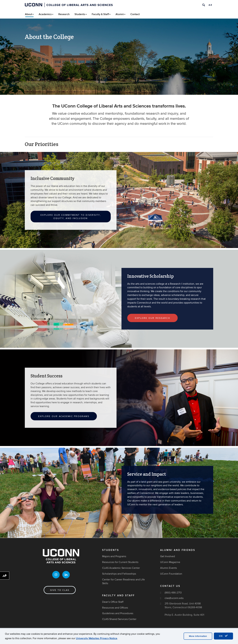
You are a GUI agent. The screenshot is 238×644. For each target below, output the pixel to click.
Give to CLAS (60, 590)
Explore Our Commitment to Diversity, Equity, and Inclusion (71, 217)
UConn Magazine (170, 562)
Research (64, 14)
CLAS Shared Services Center (119, 619)
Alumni (120, 14)
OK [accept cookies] (223, 636)
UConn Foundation (171, 574)
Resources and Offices (115, 608)
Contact (135, 14)
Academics (46, 14)
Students (81, 14)
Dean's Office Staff (113, 602)
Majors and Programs (114, 556)
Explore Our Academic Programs (64, 416)
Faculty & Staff (101, 14)
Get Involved (168, 556)
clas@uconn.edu (174, 598)
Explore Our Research (152, 318)
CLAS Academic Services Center (121, 568)
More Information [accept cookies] (198, 636)
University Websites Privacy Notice (97, 638)
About (29, 14)
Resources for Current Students (120, 562)
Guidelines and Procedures (118, 613)
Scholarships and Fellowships (119, 574)
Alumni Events (169, 568)
